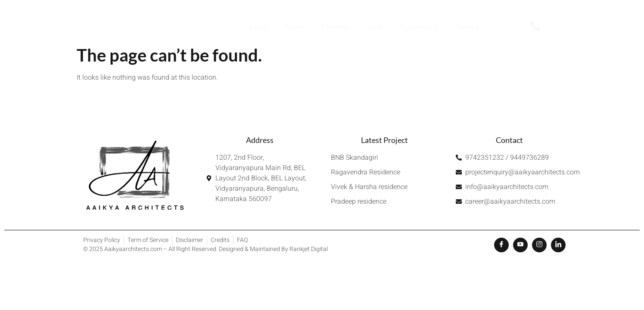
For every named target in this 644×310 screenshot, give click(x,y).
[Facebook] (501, 245)
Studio (295, 27)
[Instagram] (539, 245)
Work (375, 27)
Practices (336, 27)
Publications (419, 27)
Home (259, 27)
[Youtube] (520, 245)
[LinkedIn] (558, 245)
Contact (467, 27)
